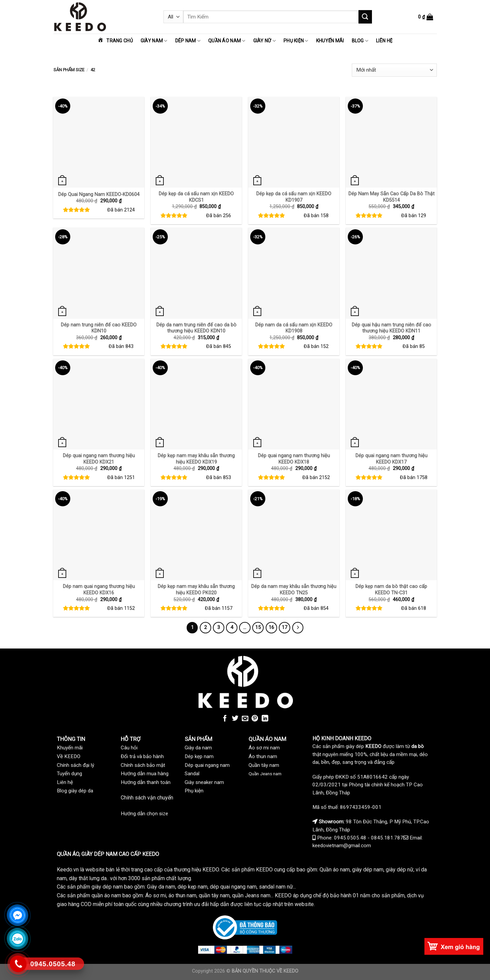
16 (271, 627)
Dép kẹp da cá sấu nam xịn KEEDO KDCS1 (196, 197)
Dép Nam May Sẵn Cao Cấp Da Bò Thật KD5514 (391, 197)
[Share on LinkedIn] (265, 719)
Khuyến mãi (330, 41)
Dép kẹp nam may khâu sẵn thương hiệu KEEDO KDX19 (196, 459)
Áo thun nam (263, 756)
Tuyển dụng (69, 774)
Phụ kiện (296, 41)
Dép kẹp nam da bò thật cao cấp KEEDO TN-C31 (391, 590)
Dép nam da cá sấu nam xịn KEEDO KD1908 (294, 328)
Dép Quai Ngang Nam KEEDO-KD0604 (99, 194)
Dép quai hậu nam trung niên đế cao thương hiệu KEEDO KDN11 (391, 328)
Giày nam (154, 41)
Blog (360, 41)
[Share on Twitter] (235, 719)
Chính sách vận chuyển (147, 798)
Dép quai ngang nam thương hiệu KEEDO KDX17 (391, 459)
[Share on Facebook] (225, 719)
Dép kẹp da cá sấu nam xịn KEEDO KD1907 (294, 197)
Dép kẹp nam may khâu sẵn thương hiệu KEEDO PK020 (196, 590)
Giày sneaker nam (204, 782)
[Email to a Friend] (245, 719)
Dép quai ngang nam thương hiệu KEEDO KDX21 (99, 459)
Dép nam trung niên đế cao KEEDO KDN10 (99, 328)
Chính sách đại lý (76, 765)
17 (285, 627)
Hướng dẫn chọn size (144, 814)
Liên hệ (384, 41)
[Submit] (365, 17)
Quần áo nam (227, 41)
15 (258, 627)
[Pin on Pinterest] (255, 719)
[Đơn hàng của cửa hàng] (394, 70)
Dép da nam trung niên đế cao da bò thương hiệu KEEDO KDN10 (196, 328)
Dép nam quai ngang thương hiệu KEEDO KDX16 (99, 590)
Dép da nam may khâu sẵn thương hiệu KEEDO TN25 (294, 590)
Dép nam (188, 41)
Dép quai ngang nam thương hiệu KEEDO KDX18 (294, 459)
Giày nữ (265, 41)
